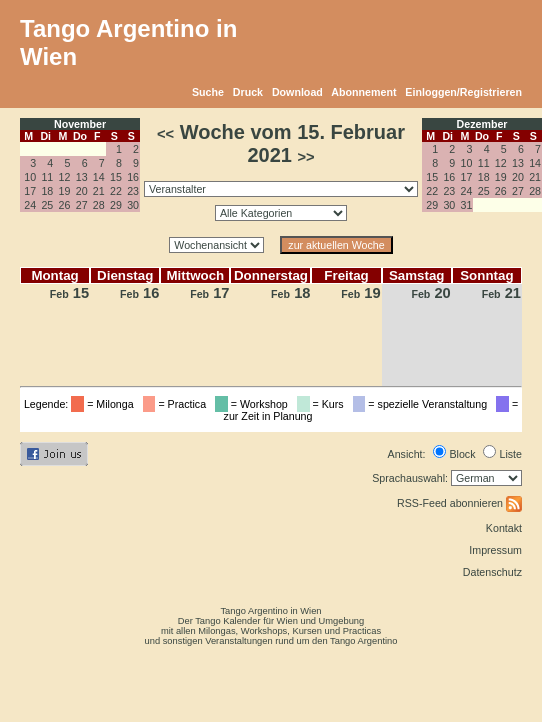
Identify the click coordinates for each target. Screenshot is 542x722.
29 (116, 205)
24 (30, 205)
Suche (208, 92)
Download (297, 92)
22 (116, 191)
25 (47, 205)
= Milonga (105, 404)
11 (47, 177)
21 (99, 191)
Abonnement (363, 92)
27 (82, 205)
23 (133, 191)
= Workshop (254, 404)
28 (99, 205)
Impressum (495, 550)
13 (82, 177)
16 (133, 177)
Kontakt (504, 528)
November (80, 124)
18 (47, 191)
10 (30, 177)
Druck (248, 92)
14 (99, 177)
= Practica (177, 404)
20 (82, 191)
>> (305, 157)
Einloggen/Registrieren (463, 92)
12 (65, 177)
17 (30, 191)
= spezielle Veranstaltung (423, 404)
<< (165, 134)
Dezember (482, 124)
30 (133, 205)
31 (467, 205)
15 (116, 177)
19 (65, 191)
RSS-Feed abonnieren (459, 503)
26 (65, 205)
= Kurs (323, 404)
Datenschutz (492, 572)
